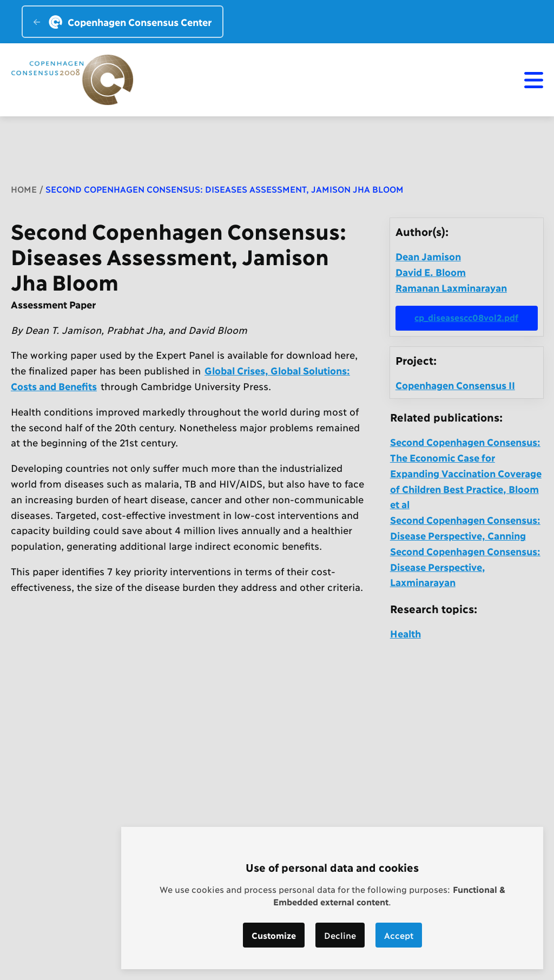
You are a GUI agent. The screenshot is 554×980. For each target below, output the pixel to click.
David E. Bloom (431, 272)
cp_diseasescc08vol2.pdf (466, 317)
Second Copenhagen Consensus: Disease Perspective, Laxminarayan (465, 567)
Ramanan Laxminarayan (451, 287)
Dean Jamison (428, 256)
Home (24, 189)
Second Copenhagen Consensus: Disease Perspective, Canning (465, 527)
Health (405, 633)
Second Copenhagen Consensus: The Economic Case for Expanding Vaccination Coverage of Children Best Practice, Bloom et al (466, 473)
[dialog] (332, 898)
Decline (340, 935)
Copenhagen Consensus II (455, 385)
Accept (399, 935)
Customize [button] (274, 935)
